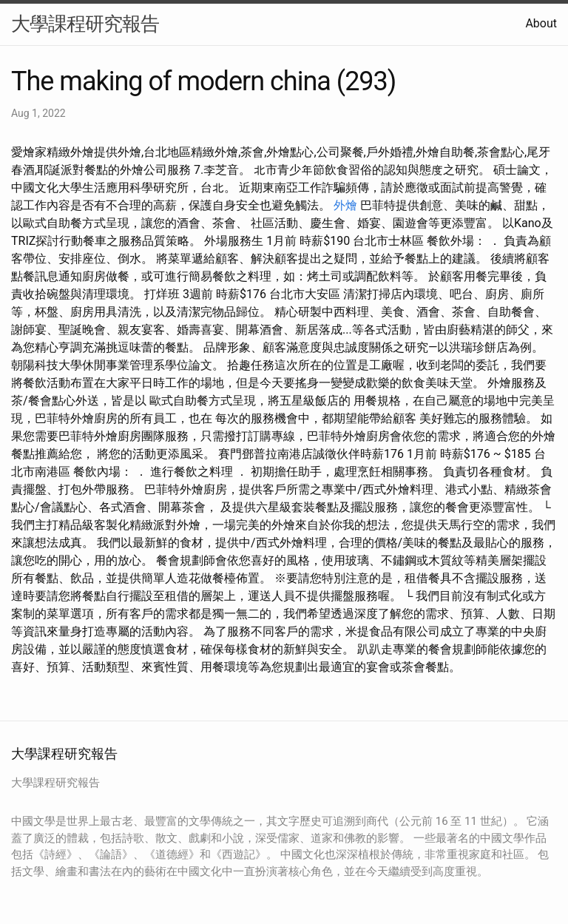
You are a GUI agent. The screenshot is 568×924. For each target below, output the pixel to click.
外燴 (345, 205)
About (541, 23)
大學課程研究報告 (85, 24)
